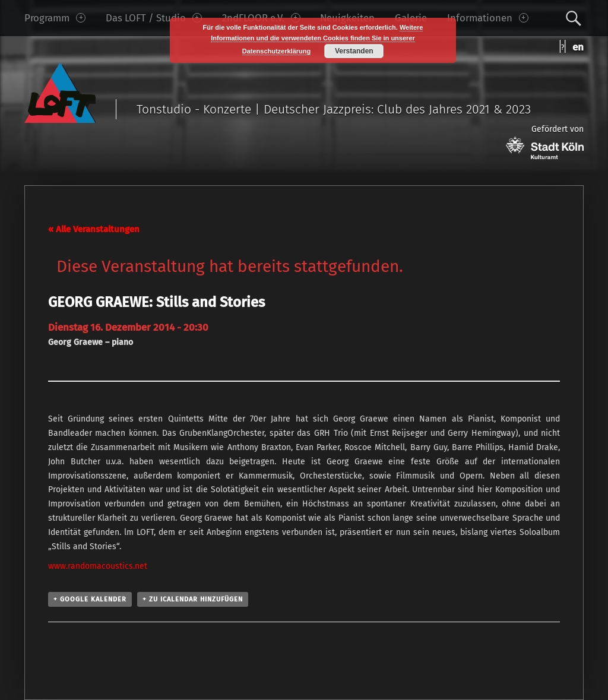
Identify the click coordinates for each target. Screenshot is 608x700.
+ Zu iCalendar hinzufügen (193, 599)
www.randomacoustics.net (98, 566)
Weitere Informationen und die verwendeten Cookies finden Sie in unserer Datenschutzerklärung (317, 39)
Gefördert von (545, 142)
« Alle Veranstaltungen (94, 229)
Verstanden (354, 51)
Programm (55, 18)
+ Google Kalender (90, 599)
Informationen (488, 18)
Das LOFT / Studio (154, 18)
